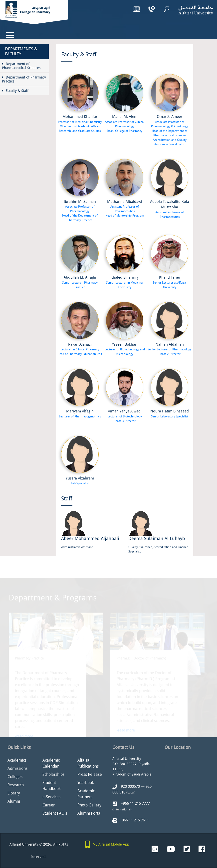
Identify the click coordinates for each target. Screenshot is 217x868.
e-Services (51, 797)
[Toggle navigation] (10, 35)
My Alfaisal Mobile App (111, 844)
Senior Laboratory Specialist (170, 416)
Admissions (17, 768)
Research (16, 785)
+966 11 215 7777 (135, 803)
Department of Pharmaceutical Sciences (21, 66)
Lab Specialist (80, 483)
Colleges (15, 777)
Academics (17, 760)
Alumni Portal (89, 813)
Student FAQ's (55, 813)
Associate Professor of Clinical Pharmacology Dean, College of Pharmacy (125, 126)
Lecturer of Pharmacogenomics (80, 416)
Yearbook (86, 783)
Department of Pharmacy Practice (24, 79)
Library (14, 793)
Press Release (90, 774)
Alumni (14, 801)
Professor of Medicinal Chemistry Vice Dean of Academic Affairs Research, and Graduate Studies (80, 126)
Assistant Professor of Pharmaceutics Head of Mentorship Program (125, 211)
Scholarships (53, 774)
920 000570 (130, 787)
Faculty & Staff (15, 91)
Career (49, 805)
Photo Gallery (89, 805)
